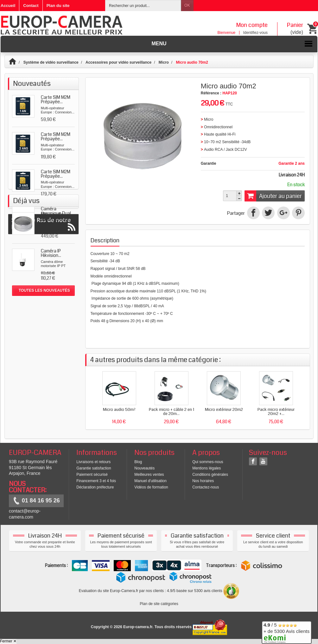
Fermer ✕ (8, 641)
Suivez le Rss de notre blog (43, 367)
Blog (138, 462)
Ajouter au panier (273, 196)
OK (187, 5)
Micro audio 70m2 (52, 326)
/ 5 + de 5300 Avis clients (286, 631)
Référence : (211, 93)
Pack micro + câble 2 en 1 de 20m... (172, 412)
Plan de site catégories (159, 604)
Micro (164, 62)
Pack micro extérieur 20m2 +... (276, 412)
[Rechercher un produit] (143, 6)
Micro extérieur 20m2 (224, 410)
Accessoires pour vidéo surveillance (118, 62)
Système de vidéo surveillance (51, 62)
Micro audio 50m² (119, 410)
